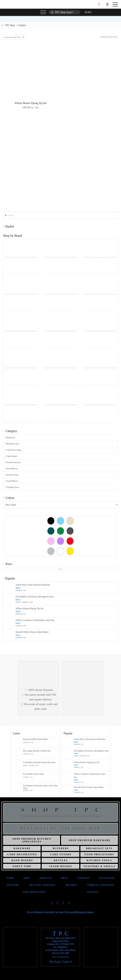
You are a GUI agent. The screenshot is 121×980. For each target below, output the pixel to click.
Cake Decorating (13, 450)
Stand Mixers (12, 481)
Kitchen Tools (12, 475)
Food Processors (13, 462)
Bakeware (10, 438)
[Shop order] (14, 37)
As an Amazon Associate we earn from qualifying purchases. (60, 912)
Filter (61, 569)
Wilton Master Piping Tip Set (31, 103)
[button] (107, 4)
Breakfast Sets (12, 444)
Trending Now (12, 487)
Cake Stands (11, 456)
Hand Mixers (11, 469)
